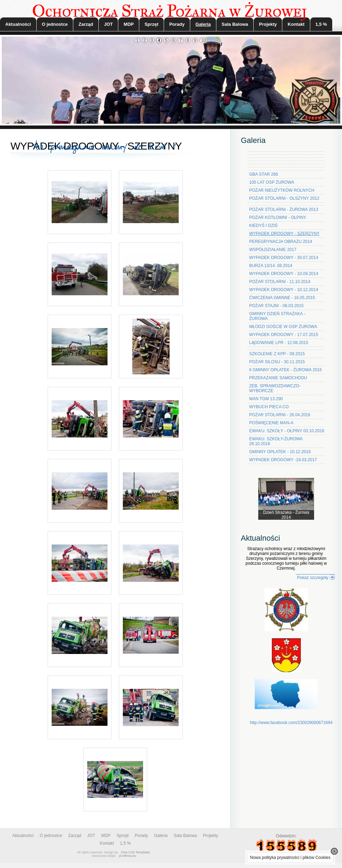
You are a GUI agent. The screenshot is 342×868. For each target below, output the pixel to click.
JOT (108, 24)
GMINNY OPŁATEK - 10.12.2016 (280, 452)
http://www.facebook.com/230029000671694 (291, 723)
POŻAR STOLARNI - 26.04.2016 (280, 415)
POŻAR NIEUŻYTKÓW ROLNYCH (282, 190)
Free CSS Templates (136, 852)
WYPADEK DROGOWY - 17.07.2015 (284, 335)
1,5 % (321, 24)
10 (203, 40)
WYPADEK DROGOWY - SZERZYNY (284, 234)
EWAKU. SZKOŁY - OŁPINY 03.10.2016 (287, 431)
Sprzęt (151, 24)
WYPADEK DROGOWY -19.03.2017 (283, 460)
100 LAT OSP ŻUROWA (272, 182)
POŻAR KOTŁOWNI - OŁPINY (278, 218)
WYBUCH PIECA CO (269, 407)
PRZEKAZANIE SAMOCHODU (278, 378)
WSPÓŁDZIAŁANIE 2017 (273, 250)
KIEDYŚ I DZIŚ (263, 226)
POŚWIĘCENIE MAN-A (271, 423)
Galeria (203, 24)
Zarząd (86, 24)
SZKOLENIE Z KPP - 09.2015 (277, 354)
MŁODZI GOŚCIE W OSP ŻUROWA (283, 327)
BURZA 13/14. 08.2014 (271, 266)
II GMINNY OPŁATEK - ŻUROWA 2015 (286, 370)
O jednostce (55, 24)
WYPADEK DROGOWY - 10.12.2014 (284, 290)
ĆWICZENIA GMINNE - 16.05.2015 (282, 298)
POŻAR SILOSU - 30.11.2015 (277, 362)
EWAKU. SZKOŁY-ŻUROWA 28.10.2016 (276, 441)
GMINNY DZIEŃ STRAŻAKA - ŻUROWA (277, 316)
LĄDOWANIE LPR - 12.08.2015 (279, 343)
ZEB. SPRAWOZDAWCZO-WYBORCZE (275, 388)
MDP (129, 24)
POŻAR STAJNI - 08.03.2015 (276, 306)
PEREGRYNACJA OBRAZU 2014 (281, 242)
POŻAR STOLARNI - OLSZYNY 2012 (284, 198)
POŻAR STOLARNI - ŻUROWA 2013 (284, 210)
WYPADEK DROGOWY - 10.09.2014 (284, 274)
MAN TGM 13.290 (266, 399)
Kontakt (296, 24)
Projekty (268, 24)
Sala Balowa (235, 24)
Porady (177, 24)
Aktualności (18, 24)
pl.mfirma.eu (128, 856)
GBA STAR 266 (263, 174)
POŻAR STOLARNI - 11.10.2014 (280, 282)
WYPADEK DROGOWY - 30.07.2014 (284, 258)
